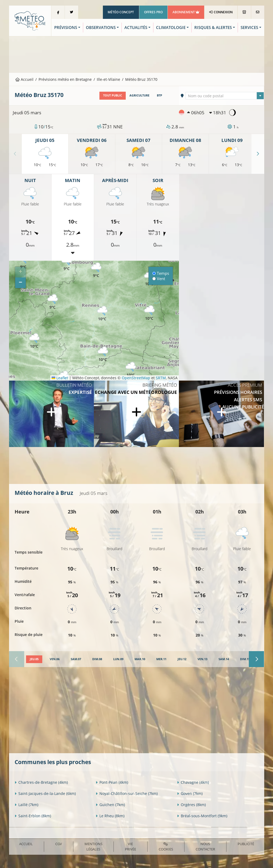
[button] (34, 341)
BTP (159, 95)
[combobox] (225, 96)
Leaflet (60, 378)
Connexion (221, 12)
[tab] (34, 659)
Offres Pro (153, 12)
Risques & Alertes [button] (213, 28)
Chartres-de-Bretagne (41, 782)
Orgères (191, 805)
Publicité (246, 844)
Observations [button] (101, 28)
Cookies (166, 847)
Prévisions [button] (66, 28)
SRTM (161, 378)
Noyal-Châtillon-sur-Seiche (127, 793)
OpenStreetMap (136, 378)
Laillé (26, 805)
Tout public (113, 95)
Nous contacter (205, 846)
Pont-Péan (112, 782)
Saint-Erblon (33, 816)
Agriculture (139, 95)
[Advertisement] (137, 54)
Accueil (24, 79)
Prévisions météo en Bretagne (65, 79)
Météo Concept (121, 12)
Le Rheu (110, 816)
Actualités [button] (136, 28)
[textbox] (225, 96)
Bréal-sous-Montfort (202, 816)
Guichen (110, 805)
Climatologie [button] (171, 28)
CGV (59, 844)
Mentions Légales (93, 846)
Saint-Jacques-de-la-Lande (45, 793)
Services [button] (249, 28)
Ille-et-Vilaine (108, 79)
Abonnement (186, 12)
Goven (190, 793)
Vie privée (131, 846)
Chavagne (193, 782)
